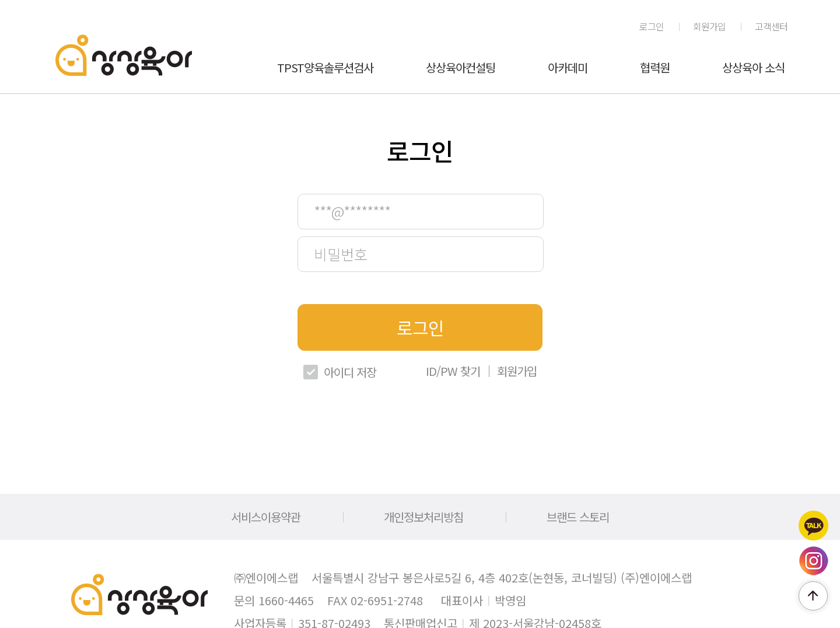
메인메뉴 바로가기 (0, 0)
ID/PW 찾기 (453, 371)
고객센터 (771, 27)
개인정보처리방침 (423, 517)
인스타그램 (813, 561)
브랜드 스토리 (578, 517)
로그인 (652, 27)
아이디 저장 (350, 372)
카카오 (813, 526)
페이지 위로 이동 (813, 596)
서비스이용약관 (266, 517)
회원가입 (709, 27)
